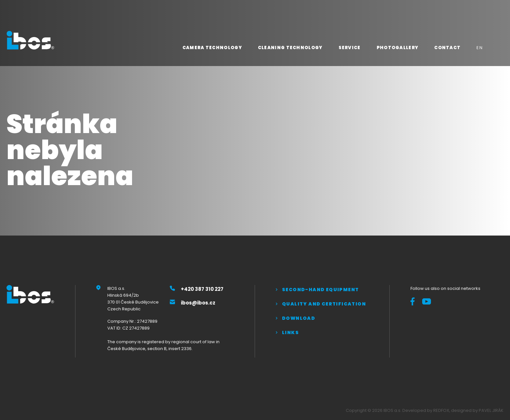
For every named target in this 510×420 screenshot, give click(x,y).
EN (480, 48)
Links (290, 332)
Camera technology (212, 48)
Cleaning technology (290, 48)
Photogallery (398, 48)
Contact (447, 48)
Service (350, 48)
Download (299, 318)
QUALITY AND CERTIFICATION (324, 304)
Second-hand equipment (320, 290)
